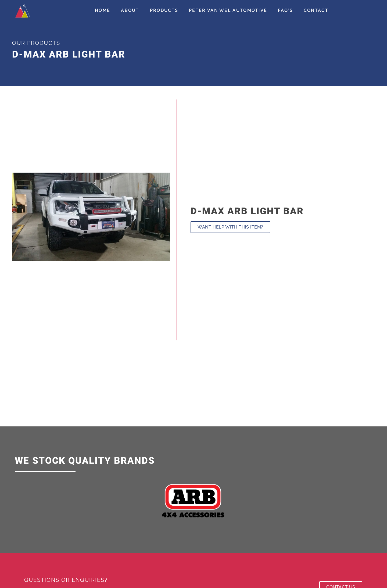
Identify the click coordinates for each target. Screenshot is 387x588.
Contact (316, 10)
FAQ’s (285, 10)
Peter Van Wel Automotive (228, 10)
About (130, 10)
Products (164, 10)
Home (103, 10)
